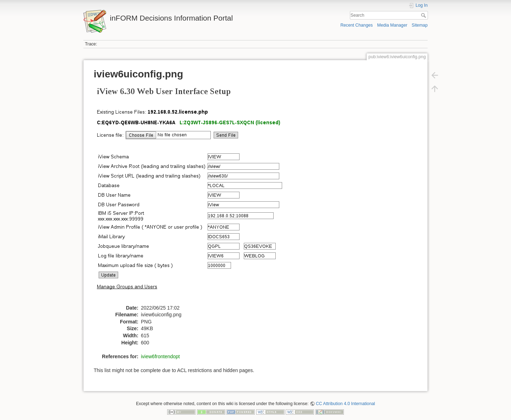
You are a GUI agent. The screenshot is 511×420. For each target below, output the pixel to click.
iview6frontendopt (160, 356)
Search (424, 15)
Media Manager (392, 25)
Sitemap (420, 25)
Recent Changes (356, 25)
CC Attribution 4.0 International (345, 404)
